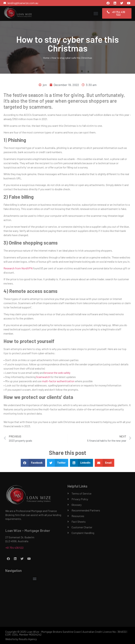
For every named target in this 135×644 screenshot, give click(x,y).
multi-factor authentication (58, 381)
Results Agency (28, 639)
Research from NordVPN (18, 268)
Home (46, 58)
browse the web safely (57, 373)
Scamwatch (43, 377)
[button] (96, 13)
